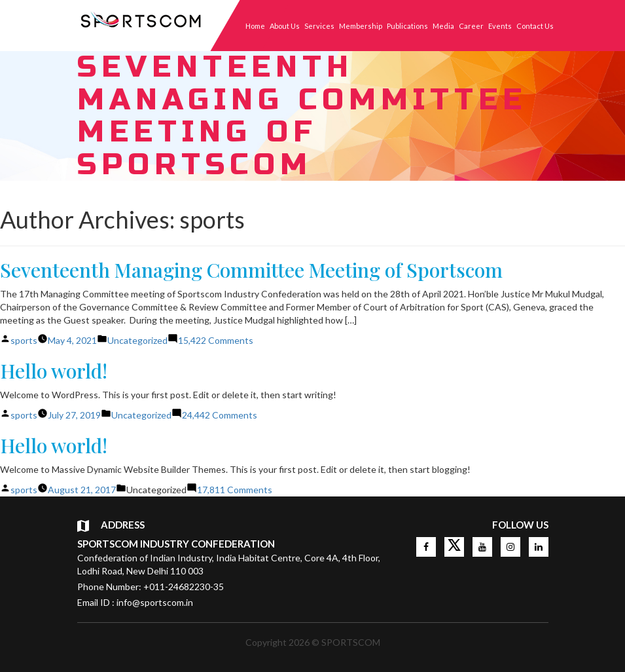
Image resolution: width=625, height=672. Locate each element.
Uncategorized (137, 340)
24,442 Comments (220, 415)
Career (471, 26)
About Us (285, 26)
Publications (407, 26)
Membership (361, 26)
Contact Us (535, 26)
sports (24, 340)
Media (443, 26)
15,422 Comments (216, 340)
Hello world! (54, 371)
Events (500, 26)
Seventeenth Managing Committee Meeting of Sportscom (251, 270)
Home (255, 26)
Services (319, 26)
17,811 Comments (235, 490)
